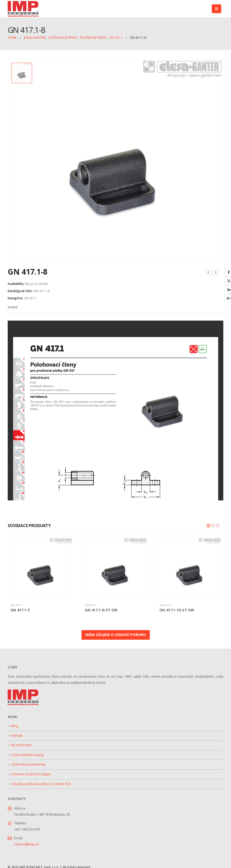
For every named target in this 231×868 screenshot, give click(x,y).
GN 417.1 (31, 296)
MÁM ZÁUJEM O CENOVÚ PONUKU (116, 632)
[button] (217, 9)
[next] (216, 271)
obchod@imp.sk (26, 842)
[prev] (208, 271)
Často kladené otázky (27, 752)
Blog (15, 723)
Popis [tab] (13, 305)
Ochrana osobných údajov (31, 772)
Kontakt (17, 733)
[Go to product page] (41, 566)
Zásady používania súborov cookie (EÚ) (41, 781)
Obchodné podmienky (28, 762)
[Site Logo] (23, 9)
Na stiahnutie (21, 743)
